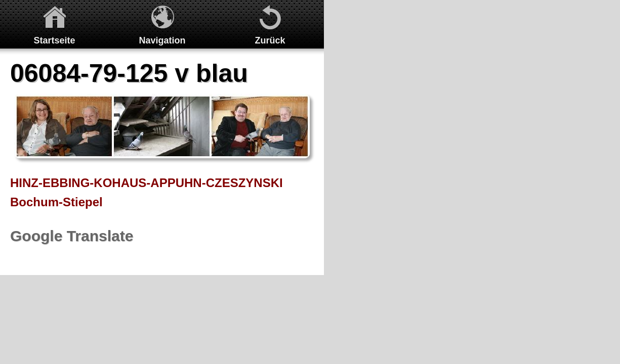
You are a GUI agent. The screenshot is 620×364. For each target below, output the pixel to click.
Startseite (54, 40)
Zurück (270, 40)
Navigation (162, 40)
